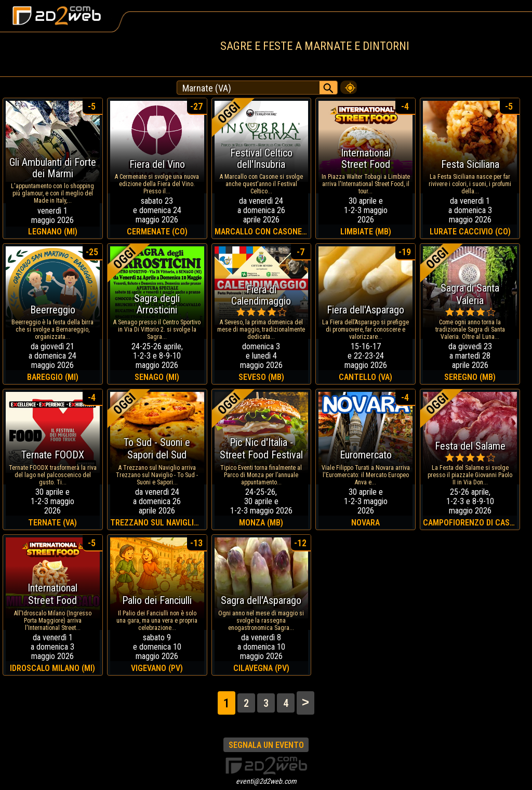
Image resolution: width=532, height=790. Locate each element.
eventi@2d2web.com (266, 781)
